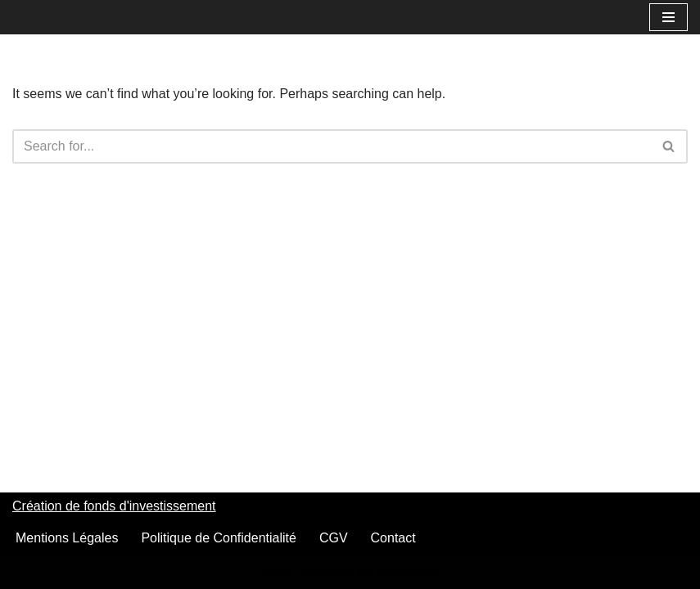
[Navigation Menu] (668, 17)
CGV (334, 538)
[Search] (332, 146)
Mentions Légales (67, 538)
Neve (275, 571)
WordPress (407, 571)
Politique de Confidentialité (218, 538)
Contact (393, 538)
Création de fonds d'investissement (114, 506)
